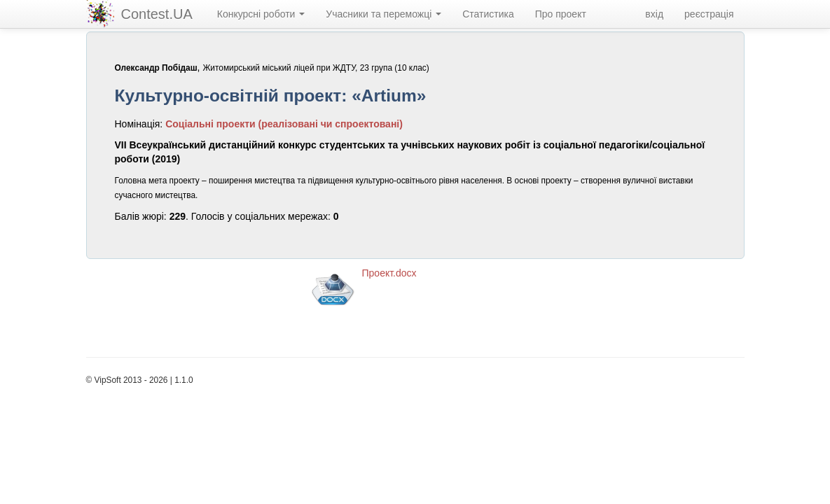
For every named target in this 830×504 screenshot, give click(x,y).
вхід (654, 14)
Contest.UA (157, 14)
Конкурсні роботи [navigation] (261, 14)
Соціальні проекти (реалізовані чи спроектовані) (284, 124)
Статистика (488, 14)
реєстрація (709, 14)
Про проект (561, 14)
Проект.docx (389, 273)
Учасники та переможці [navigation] (383, 14)
